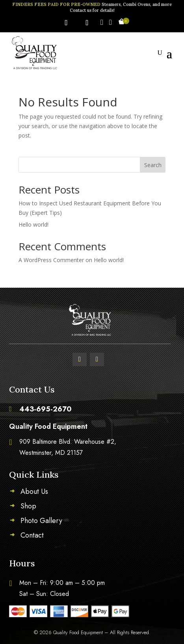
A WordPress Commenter (51, 260)
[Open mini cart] (122, 23)
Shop (28, 507)
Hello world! (33, 224)
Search (153, 165)
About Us (34, 493)
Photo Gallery (41, 522)
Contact (32, 536)
